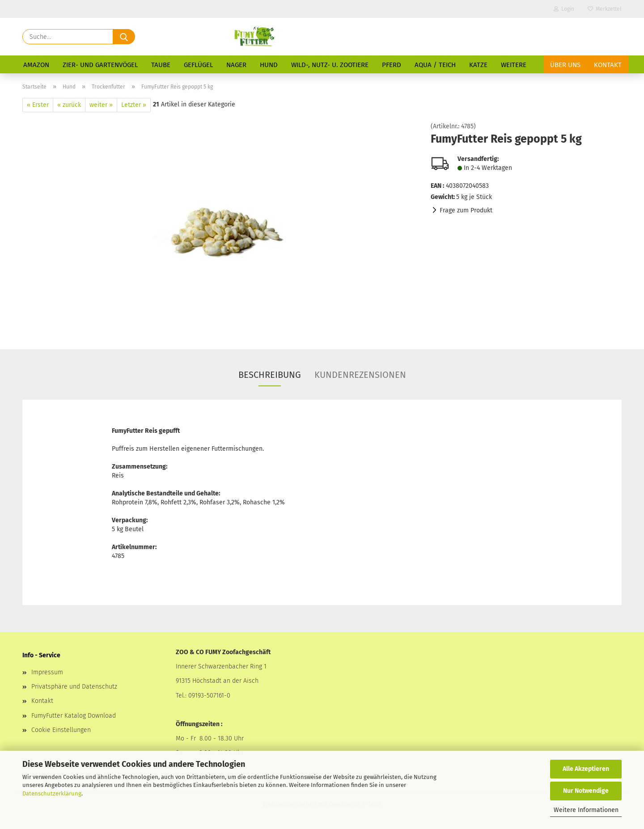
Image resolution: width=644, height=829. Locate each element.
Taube (161, 65)
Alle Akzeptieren (586, 769)
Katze (478, 65)
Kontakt (608, 65)
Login (564, 9)
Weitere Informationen (586, 810)
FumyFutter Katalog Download (74, 716)
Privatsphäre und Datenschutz (74, 687)
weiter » (101, 105)
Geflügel (198, 65)
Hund (269, 65)
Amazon (36, 65)
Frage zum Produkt (466, 210)
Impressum (47, 672)
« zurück (69, 105)
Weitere (514, 65)
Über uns (565, 65)
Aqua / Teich (435, 65)
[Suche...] (124, 37)
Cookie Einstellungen (61, 730)
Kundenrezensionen (360, 375)
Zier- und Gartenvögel (100, 65)
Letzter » (134, 105)
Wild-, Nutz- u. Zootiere (330, 65)
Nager (236, 65)
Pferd (392, 65)
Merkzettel (605, 9)
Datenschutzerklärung (52, 793)
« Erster (38, 105)
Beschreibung (270, 375)
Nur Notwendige (586, 791)
